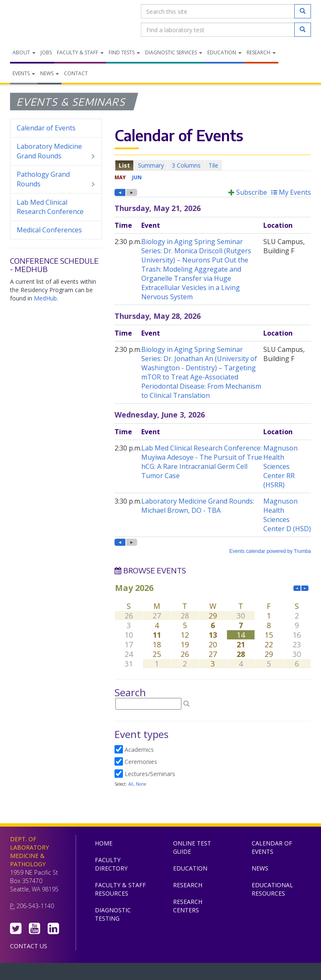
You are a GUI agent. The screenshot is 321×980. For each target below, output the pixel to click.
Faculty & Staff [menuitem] (80, 52)
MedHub (45, 298)
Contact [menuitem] (76, 73)
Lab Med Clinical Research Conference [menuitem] (50, 207)
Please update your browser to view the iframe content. (213, 165)
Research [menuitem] (261, 52)
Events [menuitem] (24, 73)
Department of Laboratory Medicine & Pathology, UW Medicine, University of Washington (53, 20)
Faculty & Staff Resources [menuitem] (120, 889)
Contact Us (29, 946)
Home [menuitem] (104, 843)
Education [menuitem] (224, 52)
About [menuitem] (24, 52)
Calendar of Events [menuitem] (46, 128)
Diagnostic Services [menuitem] (174, 52)
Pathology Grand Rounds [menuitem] (56, 179)
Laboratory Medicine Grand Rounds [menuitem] (56, 151)
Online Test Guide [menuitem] (192, 847)
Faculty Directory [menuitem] (111, 864)
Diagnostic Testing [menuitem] (113, 914)
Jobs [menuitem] (46, 52)
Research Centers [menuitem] (188, 906)
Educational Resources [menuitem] (272, 889)
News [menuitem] (50, 73)
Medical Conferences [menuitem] (49, 230)
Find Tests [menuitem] (124, 52)
